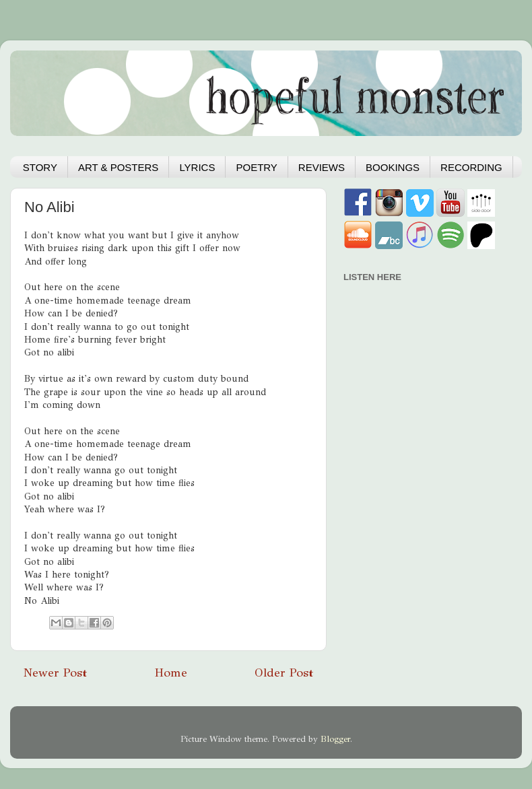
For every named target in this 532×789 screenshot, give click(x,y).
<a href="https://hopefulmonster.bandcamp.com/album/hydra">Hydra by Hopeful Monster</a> (421, 364)
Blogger (335, 739)
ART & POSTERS (118, 167)
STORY (40, 167)
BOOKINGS (393, 167)
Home (171, 673)
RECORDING (471, 167)
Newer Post (55, 673)
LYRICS (197, 167)
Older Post (284, 673)
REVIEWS (322, 167)
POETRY (256, 167)
